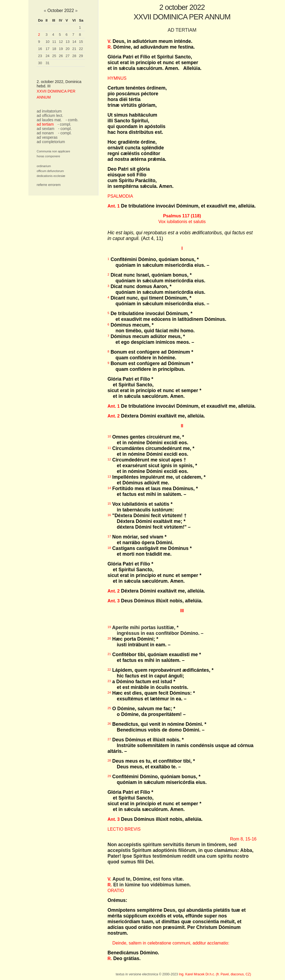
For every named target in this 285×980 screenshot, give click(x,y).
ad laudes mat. (49, 120)
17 (48, 49)
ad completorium (51, 142)
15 (81, 42)
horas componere (48, 156)
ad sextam (45, 129)
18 (54, 49)
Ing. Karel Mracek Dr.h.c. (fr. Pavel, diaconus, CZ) (215, 974)
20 (67, 49)
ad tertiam (45, 124)
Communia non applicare (53, 151)
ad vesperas (47, 137)
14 (74, 42)
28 (74, 56)
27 (67, 56)
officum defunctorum (50, 171)
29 (81, 56)
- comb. (72, 120)
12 (61, 42)
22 (81, 49)
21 (74, 49)
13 (67, 42)
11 (54, 42)
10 (48, 42)
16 (40, 49)
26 (61, 56)
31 (48, 63)
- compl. (64, 124)
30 (40, 63)
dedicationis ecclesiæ (51, 176)
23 (40, 56)
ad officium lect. (50, 116)
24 (48, 56)
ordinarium (44, 166)
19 (61, 49)
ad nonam (45, 133)
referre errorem (49, 185)
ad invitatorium (49, 111)
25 (54, 56)
